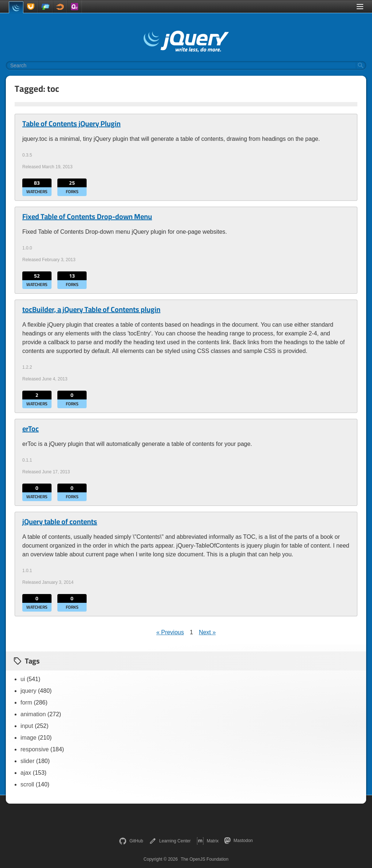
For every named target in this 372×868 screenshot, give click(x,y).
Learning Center (170, 841)
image (29, 738)
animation (33, 714)
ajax (26, 773)
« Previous (170, 632)
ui (23, 679)
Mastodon (238, 841)
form (26, 702)
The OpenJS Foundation (204, 859)
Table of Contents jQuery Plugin (71, 124)
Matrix (208, 841)
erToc (31, 429)
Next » (207, 632)
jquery (29, 691)
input (27, 726)
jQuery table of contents (60, 522)
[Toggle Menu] (360, 7)
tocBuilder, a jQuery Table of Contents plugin (91, 309)
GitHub (131, 841)
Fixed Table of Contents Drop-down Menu (87, 217)
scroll (27, 784)
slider (27, 761)
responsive (35, 749)
